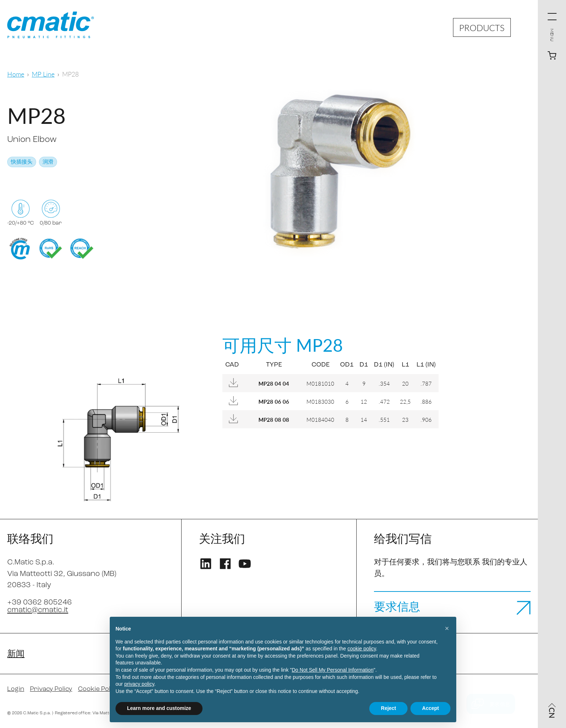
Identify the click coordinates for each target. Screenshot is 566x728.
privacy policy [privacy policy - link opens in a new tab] (139, 684)
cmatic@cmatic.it (38, 610)
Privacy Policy (51, 689)
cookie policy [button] (362, 649)
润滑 (48, 162)
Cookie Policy (98, 689)
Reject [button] (388, 708)
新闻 (16, 654)
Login (16, 689)
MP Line (43, 74)
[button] (447, 628)
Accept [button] (430, 708)
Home (16, 74)
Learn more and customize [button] (159, 708)
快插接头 (22, 162)
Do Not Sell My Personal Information (332, 670)
